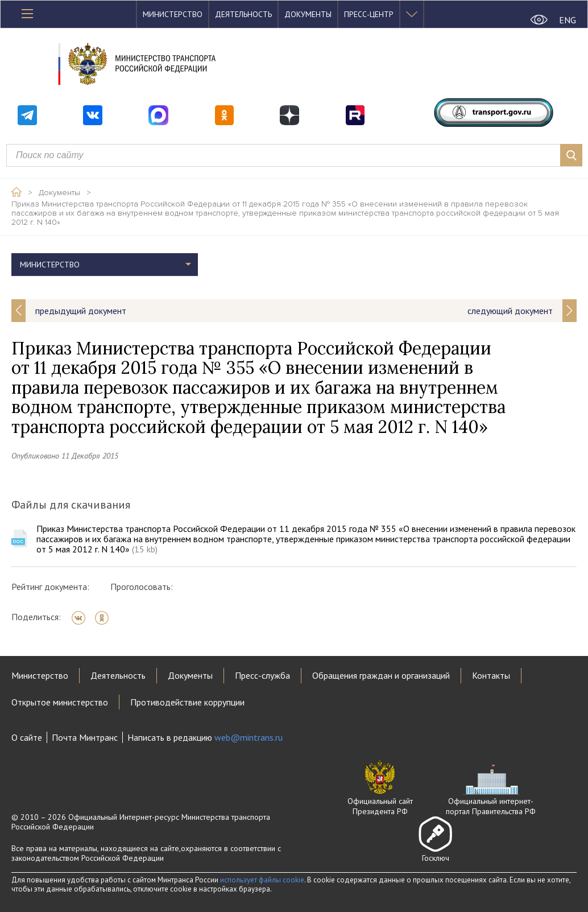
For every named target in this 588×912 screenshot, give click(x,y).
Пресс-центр (369, 14)
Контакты (491, 675)
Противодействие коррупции (187, 702)
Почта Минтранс (85, 737)
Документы (308, 14)
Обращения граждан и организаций (381, 675)
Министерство (173, 14)
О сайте (27, 737)
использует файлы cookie (262, 880)
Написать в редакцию (205, 737)
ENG (568, 20)
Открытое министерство (60, 702)
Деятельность (243, 14)
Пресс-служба (262, 675)
